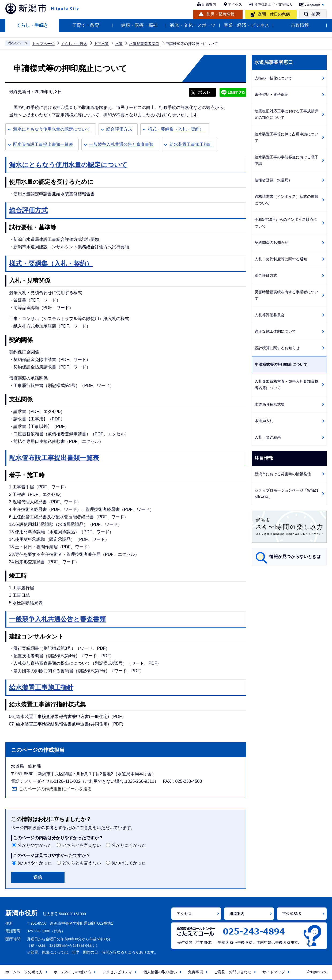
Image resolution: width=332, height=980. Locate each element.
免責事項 (195, 972)
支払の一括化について (273, 78)
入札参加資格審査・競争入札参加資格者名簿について (286, 385)
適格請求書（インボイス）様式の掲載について (286, 200)
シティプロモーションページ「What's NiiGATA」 (286, 494)
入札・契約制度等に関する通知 (281, 259)
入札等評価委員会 (270, 315)
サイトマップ (274, 972)
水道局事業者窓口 (144, 44)
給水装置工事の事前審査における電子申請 (286, 160)
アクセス (235, 4)
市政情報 (300, 25)
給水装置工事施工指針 (191, 144)
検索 (316, 14)
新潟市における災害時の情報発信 (283, 474)
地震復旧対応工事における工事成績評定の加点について (286, 114)
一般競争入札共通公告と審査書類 (121, 144)
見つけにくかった (129, 863)
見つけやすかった (35, 863)
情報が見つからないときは (295, 557)
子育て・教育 (86, 25)
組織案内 (209, 4)
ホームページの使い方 (73, 972)
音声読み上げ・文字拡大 (273, 4)
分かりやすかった (35, 845)
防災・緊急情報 (220, 14)
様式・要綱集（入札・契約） (176, 129)
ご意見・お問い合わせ (233, 972)
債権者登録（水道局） (273, 180)
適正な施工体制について (275, 331)
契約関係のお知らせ (271, 242)
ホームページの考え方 (24, 972)
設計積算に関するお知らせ (277, 348)
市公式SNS (292, 914)
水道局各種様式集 (270, 404)
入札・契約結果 (268, 437)
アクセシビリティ (117, 972)
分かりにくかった (129, 845)
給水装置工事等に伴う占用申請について (286, 137)
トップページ (43, 44)
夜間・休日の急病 (274, 14)
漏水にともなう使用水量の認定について (52, 129)
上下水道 (101, 44)
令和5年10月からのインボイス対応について (286, 223)
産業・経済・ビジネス (246, 25)
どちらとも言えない (82, 845)
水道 (119, 44)
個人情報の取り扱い (160, 972)
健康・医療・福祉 (139, 25)
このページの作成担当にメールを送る (55, 789)
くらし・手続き (32, 25)
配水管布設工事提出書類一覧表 (43, 144)
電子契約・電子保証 (271, 94)
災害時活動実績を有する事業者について (286, 295)
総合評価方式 (119, 129)
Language (312, 4)
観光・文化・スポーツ (193, 25)
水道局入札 (264, 421)
